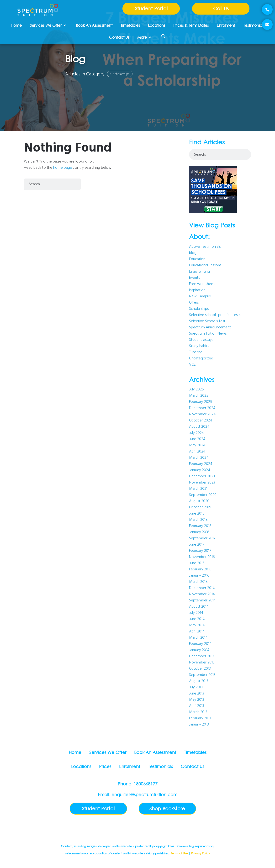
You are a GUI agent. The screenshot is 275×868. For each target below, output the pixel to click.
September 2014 (202, 600)
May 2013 (197, 700)
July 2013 (196, 687)
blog (193, 253)
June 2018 (197, 514)
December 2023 (202, 476)
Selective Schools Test (207, 321)
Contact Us (119, 37)
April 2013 (197, 706)
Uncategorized (201, 358)
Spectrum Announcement (210, 327)
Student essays (201, 340)
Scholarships (119, 74)
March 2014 (198, 638)
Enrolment (226, 25)
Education (197, 259)
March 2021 (198, 489)
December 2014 (202, 588)
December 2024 (202, 408)
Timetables (130, 25)
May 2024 (197, 445)
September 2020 (203, 495)
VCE (192, 365)
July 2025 (196, 389)
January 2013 (199, 725)
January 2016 (199, 576)
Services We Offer (48, 25)
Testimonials (254, 25)
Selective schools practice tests (215, 315)
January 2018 (199, 532)
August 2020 (199, 501)
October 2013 (200, 669)
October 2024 (201, 421)
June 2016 (197, 563)
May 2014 (197, 625)
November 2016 (202, 557)
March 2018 (198, 520)
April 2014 (197, 631)
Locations (157, 25)
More (144, 37)
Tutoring (196, 352)
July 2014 (196, 613)
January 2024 (200, 470)
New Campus (200, 296)
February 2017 (200, 551)
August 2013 (199, 681)
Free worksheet (202, 284)
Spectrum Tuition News (208, 334)
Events (194, 278)
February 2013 (200, 718)
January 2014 (199, 650)
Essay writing (199, 272)
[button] (164, 36)
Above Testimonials (205, 247)
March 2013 (198, 712)
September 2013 (202, 675)
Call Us (221, 8)
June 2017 (197, 545)
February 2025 (201, 402)
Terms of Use (179, 853)
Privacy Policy (201, 853)
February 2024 (201, 464)
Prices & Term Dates (191, 25)
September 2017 (202, 538)
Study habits (199, 346)
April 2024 (197, 452)
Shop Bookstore (167, 808)
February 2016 (200, 569)
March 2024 (199, 458)
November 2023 (202, 483)
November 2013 (202, 663)
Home (16, 25)
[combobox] (52, 184)
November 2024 (202, 414)
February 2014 (200, 644)
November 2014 (202, 594)
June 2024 (197, 439)
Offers (194, 303)
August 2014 (199, 607)
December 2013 (202, 656)
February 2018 (200, 526)
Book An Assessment (94, 25)
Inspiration (197, 290)
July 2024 (196, 433)
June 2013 (197, 694)
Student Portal (151, 8)
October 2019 (200, 507)
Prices (105, 766)
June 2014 (197, 619)
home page (63, 168)
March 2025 (199, 396)
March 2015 (198, 582)
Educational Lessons (205, 265)
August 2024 (199, 427)
